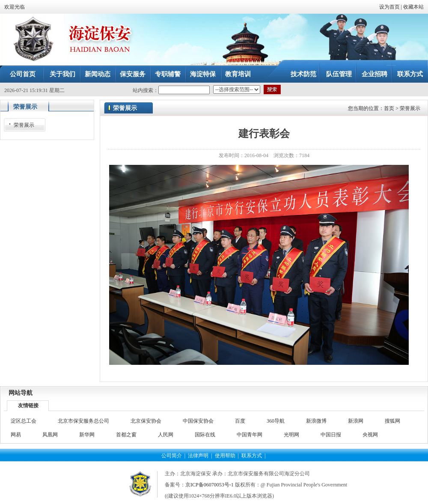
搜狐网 (392, 421)
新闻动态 (98, 74)
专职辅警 (168, 74)
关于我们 (62, 74)
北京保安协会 (146, 421)
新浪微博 (316, 421)
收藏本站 (413, 7)
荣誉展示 (410, 108)
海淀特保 (203, 74)
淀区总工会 (24, 421)
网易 (16, 435)
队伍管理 (339, 74)
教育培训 (238, 74)
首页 (389, 108)
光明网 (291, 435)
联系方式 (410, 74)
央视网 (370, 435)
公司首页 (23, 74)
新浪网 (356, 421)
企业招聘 (374, 74)
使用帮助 (225, 456)
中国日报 (331, 435)
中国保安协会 (198, 421)
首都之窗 (126, 435)
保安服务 (133, 74)
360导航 (276, 421)
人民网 (166, 435)
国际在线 (205, 435)
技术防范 (303, 74)
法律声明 (198, 456)
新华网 (87, 435)
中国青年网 (250, 435)
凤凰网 (50, 435)
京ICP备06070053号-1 (210, 485)
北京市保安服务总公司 (83, 421)
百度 (240, 421)
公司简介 (172, 456)
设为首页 (389, 7)
